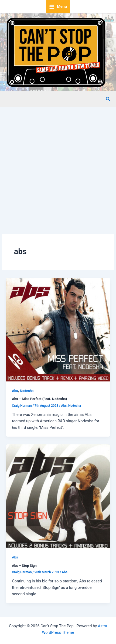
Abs (15, 391)
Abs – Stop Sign (24, 566)
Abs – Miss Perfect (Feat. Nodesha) (39, 399)
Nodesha (27, 391)
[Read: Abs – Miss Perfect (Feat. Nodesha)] (58, 329)
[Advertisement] (58, 168)
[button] (108, 99)
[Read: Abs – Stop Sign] (58, 496)
